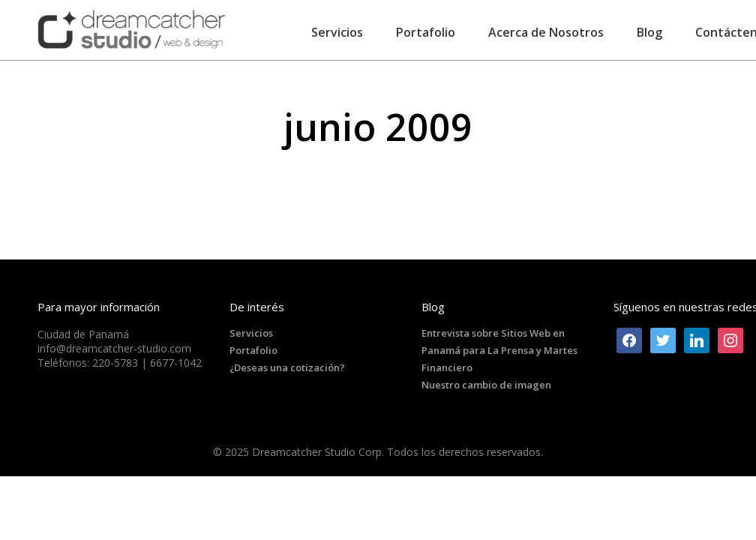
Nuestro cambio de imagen (486, 385)
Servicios (251, 333)
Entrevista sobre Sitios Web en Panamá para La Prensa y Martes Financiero (499, 350)
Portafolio (253, 350)
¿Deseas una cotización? (287, 367)
